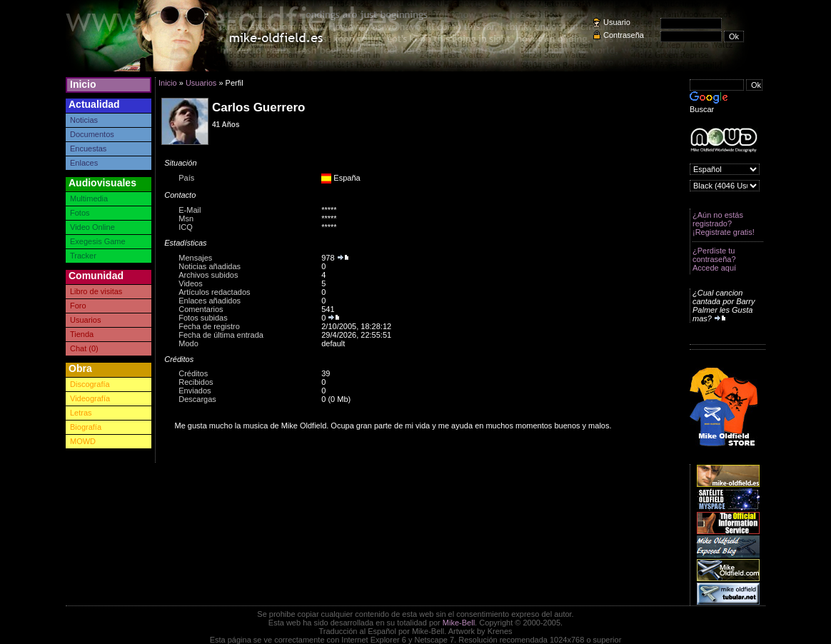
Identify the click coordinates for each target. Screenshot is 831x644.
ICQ (186, 227)
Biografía (86, 427)
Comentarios (201, 309)
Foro (78, 306)
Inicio (83, 84)
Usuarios (85, 320)
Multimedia (89, 198)
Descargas (197, 399)
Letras (81, 413)
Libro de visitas (96, 291)
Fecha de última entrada (221, 335)
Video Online (92, 227)
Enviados (195, 391)
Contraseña (624, 35)
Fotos (80, 213)
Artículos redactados (214, 292)
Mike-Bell (459, 623)
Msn (186, 218)
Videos (190, 283)
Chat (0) (84, 348)
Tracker (83, 256)
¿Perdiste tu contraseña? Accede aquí (714, 259)
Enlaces (84, 163)
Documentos (92, 134)
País (186, 178)
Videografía (90, 398)
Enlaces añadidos (210, 301)
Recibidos (196, 382)
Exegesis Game (98, 241)
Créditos (193, 373)
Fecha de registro (209, 326)
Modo (188, 343)
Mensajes (195, 258)
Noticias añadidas (210, 266)
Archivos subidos (208, 275)
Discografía (90, 384)
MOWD (83, 441)
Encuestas (88, 149)
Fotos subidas (203, 318)
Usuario (617, 22)
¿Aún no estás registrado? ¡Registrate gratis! (724, 223)
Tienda (82, 334)
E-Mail (190, 210)
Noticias (84, 120)
